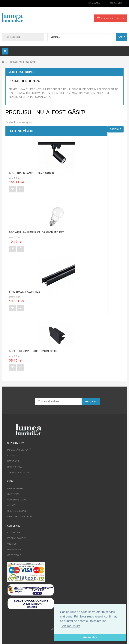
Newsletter (14, 550)
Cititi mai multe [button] (70, 626)
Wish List (13, 544)
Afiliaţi (11, 506)
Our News (13, 494)
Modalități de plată (19, 450)
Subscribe (91, 402)
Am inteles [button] (90, 637)
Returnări (13, 461)
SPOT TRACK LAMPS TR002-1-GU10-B (31, 173)
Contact (12, 456)
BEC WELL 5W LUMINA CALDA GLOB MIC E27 (36, 233)
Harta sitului (15, 467)
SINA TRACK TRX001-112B (25, 292)
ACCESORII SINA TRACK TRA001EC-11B (33, 351)
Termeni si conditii (18, 473)
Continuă (115, 129)
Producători (15, 489)
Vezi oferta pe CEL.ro (20, 517)
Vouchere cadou (17, 500)
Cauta (122, 37)
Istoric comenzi (17, 538)
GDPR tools (14, 555)
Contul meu (14, 533)
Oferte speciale (17, 511)
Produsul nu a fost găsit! (22, 62)
